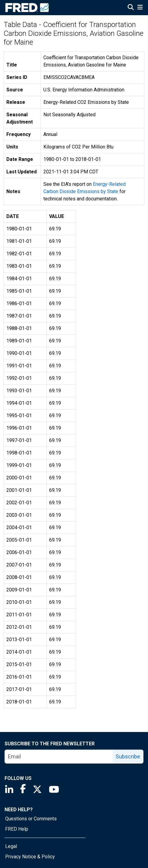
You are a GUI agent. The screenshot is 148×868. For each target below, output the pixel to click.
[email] (59, 757)
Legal (11, 846)
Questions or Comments (31, 819)
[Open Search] (131, 8)
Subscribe (128, 756)
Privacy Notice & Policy (30, 857)
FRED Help (17, 829)
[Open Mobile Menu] (140, 8)
